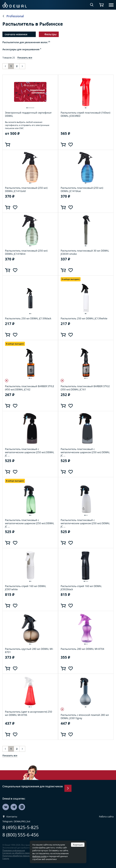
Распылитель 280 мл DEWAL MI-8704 (82, 649)
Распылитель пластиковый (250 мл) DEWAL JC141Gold (26, 189)
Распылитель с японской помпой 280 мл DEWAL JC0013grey (85, 716)
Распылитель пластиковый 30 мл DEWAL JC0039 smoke (85, 252)
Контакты (12, 817)
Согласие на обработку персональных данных (25, 853)
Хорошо (78, 845)
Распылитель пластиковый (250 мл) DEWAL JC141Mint (26, 252)
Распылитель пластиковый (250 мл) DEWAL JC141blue (82, 189)
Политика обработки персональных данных (23, 856)
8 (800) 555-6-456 (21, 835)
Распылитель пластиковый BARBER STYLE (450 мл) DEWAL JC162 (30, 388)
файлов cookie (39, 856)
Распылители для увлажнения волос (26, 42)
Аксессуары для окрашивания (22, 49)
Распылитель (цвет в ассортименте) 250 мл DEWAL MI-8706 (29, 713)
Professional (15, 16)
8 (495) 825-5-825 (21, 827)
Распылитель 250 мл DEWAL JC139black (28, 318)
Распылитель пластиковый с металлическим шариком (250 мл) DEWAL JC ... (30, 452)
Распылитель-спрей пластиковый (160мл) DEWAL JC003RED (85, 114)
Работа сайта (106, 817)
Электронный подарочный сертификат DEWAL (28, 114)
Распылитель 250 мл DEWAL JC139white (84, 318)
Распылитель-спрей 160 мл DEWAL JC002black (81, 588)
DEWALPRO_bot (22, 821)
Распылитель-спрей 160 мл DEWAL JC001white (26, 588)
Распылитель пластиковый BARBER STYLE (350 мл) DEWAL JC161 (85, 388)
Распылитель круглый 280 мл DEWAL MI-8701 (29, 650)
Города (6, 858)
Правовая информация (14, 850)
